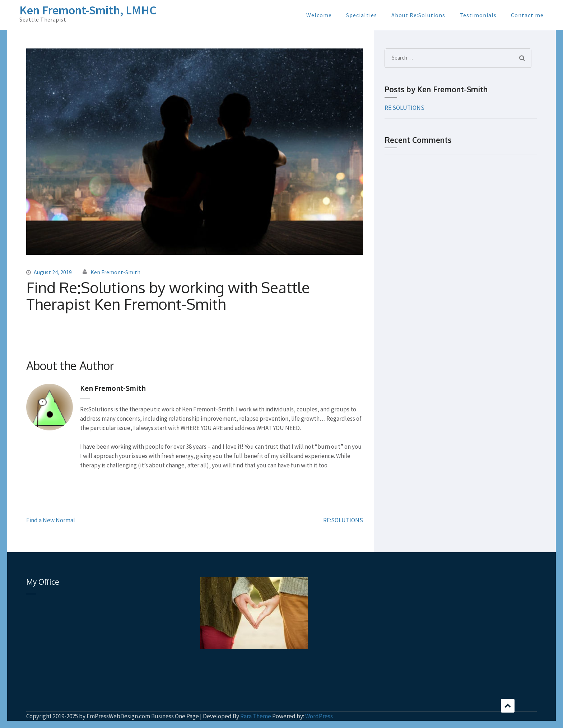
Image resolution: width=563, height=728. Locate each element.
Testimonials (478, 15)
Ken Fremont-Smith (115, 272)
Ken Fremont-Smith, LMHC (88, 10)
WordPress (319, 716)
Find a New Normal (51, 520)
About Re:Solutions (418, 15)
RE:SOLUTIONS (343, 520)
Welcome (319, 15)
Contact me (527, 15)
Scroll (508, 706)
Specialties (362, 15)
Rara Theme (256, 716)
